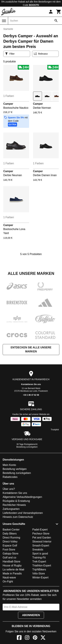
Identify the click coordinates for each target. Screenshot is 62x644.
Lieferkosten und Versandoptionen (23, 513)
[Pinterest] (35, 638)
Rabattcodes (10, 477)
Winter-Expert (41, 578)
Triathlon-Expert (42, 566)
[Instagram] (27, 638)
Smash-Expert (41, 546)
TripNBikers (39, 570)
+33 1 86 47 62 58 (31, 395)
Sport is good (40, 554)
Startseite (8, 29)
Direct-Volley (10, 542)
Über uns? (9, 489)
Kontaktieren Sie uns (31, 384)
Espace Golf (10, 546)
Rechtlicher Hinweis (14, 505)
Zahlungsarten (11, 509)
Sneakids (38, 550)
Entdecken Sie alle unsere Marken (31, 349)
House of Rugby (12, 566)
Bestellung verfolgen (15, 469)
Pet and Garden (42, 538)
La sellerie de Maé (13, 570)
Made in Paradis (12, 574)
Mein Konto (9, 465)
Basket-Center (11, 530)
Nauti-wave (9, 578)
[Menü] (4, 21)
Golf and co (9, 558)
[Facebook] (19, 638)
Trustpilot (55, 430)
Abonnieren (31, 615)
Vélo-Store (39, 574)
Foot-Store (9, 550)
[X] (43, 638)
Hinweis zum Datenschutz (18, 517)
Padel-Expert (40, 530)
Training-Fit (39, 558)
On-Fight (8, 581)
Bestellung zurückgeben (27, 447)
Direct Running (11, 538)
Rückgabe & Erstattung (16, 501)
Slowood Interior (42, 542)
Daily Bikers (10, 534)
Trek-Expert (39, 562)
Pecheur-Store (41, 534)
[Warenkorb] (59, 12)
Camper (8, 104)
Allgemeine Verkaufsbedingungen (22, 497)
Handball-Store (11, 562)
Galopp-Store (10, 554)
